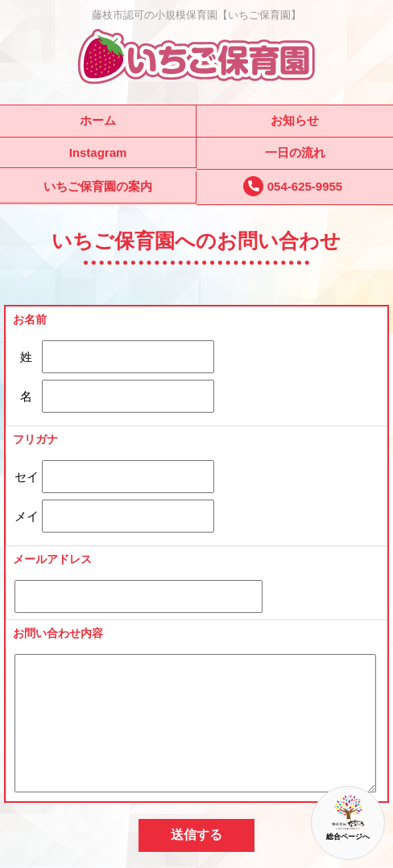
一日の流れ (295, 152)
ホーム (98, 120)
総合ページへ (348, 818)
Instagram (98, 152)
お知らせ (295, 120)
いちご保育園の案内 (98, 186)
